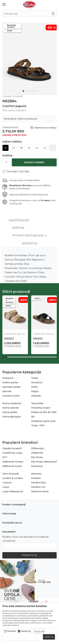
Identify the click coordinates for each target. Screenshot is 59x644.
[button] (16, 171)
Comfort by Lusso (12, 453)
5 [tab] (36, 91)
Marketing (26, 631)
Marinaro (36, 474)
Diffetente (37, 453)
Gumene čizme (11, 396)
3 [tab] (30, 91)
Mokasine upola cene (43, 421)
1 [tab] (23, 91)
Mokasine (8, 378)
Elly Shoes (37, 457)
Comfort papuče (14, 106)
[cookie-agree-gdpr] (49, 637)
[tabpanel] (29, 59)
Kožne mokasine (12, 403)
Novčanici (37, 382)
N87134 (9, 339)
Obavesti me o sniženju (45, 128)
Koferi (35, 387)
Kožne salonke (11, 408)
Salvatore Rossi (40, 491)
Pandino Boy (38, 483)
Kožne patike (10, 412)
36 (6, 148)
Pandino (36, 478)
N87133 (38, 339)
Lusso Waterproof (13, 491)
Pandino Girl (38, 487)
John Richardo (11, 474)
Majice (35, 391)
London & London (13, 478)
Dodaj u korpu (34, 162)
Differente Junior (12, 466)
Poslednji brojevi (41, 408)
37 (13, 148)
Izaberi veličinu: (12, 142)
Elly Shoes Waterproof (44, 462)
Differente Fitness (13, 462)
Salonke (7, 391)
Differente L (38, 448)
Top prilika (37, 403)
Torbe (35, 378)
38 (21, 148)
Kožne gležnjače (12, 417)
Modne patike (10, 382)
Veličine (18, 228)
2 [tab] (26, 91)
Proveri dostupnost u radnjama (30, 239)
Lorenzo (7, 483)
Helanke (36, 396)
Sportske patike (11, 387)
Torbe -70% (38, 425)
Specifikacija (19, 220)
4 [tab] (33, 91)
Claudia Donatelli (12, 448)
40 (37, 148)
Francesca (37, 466)
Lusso (6, 487)
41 (45, 148)
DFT (5, 457)
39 (29, 148)
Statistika (11, 631)
